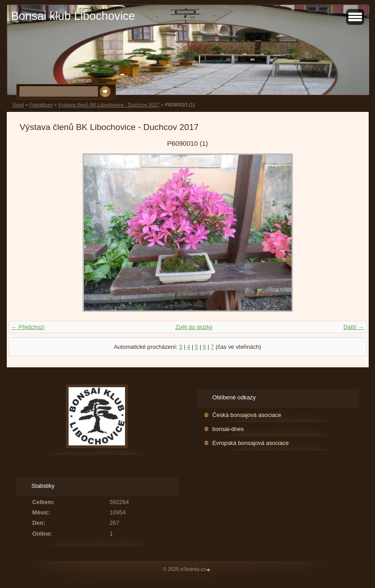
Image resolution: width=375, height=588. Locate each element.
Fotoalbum (41, 105)
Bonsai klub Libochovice (73, 16)
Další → (354, 327)
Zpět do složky (194, 327)
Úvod (18, 105)
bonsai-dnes (228, 429)
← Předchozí (28, 327)
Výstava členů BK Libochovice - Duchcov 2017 (109, 105)
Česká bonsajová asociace (247, 415)
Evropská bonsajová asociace (251, 443)
